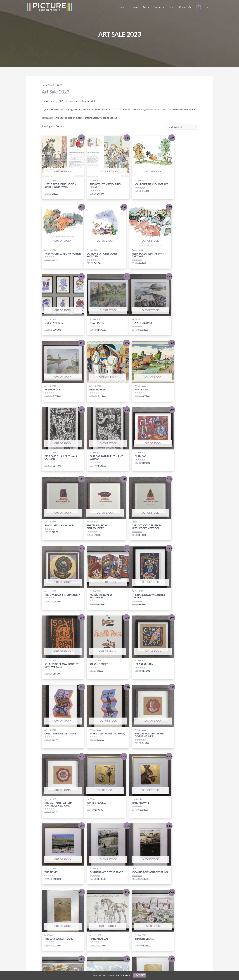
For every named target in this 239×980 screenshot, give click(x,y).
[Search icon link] (207, 7)
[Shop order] (182, 127)
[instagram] (106, 935)
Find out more (123, 975)
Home (45, 85)
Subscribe (167, 935)
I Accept (140, 975)
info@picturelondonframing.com (156, 109)
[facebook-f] (96, 935)
